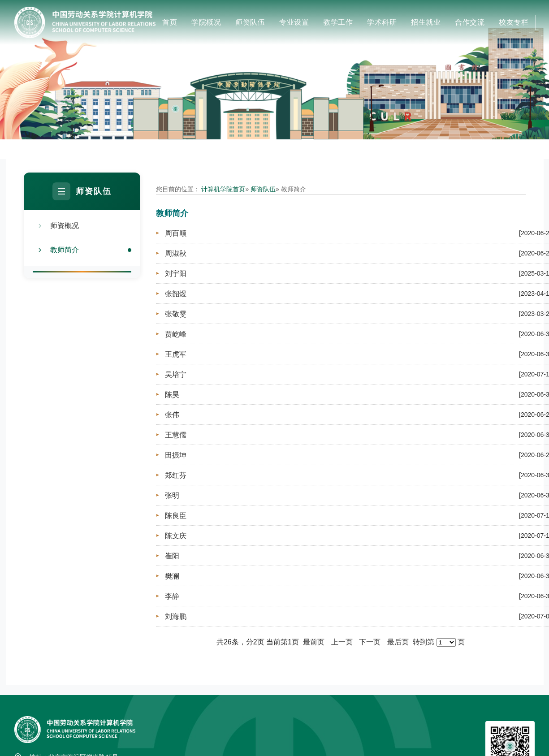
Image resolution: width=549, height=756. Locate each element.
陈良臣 (176, 516)
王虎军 (176, 354)
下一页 (370, 642)
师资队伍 (250, 22)
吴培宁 (176, 374)
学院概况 (206, 22)
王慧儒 (176, 435)
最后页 (398, 642)
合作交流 (470, 22)
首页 (170, 22)
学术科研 (382, 22)
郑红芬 (176, 475)
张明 (172, 495)
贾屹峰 (176, 334)
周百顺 (176, 233)
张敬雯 (176, 314)
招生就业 (426, 22)
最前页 (314, 642)
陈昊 (172, 395)
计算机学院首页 (223, 189)
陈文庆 (176, 536)
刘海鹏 (176, 616)
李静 (172, 596)
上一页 (342, 642)
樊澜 (172, 576)
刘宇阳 (176, 274)
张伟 (172, 415)
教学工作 (338, 22)
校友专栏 (514, 22)
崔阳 (172, 556)
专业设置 (294, 22)
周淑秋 (176, 253)
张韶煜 (176, 294)
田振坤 (176, 455)
